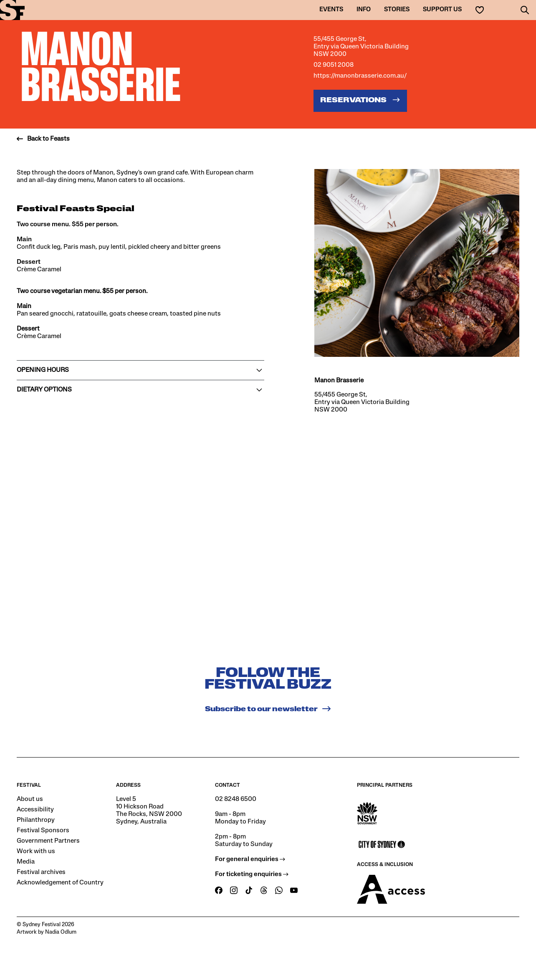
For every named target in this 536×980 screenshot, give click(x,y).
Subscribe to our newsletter (268, 709)
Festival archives (41, 872)
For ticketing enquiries (252, 874)
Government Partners (48, 841)
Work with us (36, 851)
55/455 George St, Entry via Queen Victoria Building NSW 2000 (361, 47)
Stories (397, 10)
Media (26, 862)
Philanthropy (36, 820)
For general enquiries (250, 859)
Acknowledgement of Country (60, 883)
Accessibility (35, 810)
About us (30, 799)
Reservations (360, 100)
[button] (525, 10)
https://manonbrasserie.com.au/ (360, 76)
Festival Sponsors (43, 831)
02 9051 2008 (334, 65)
